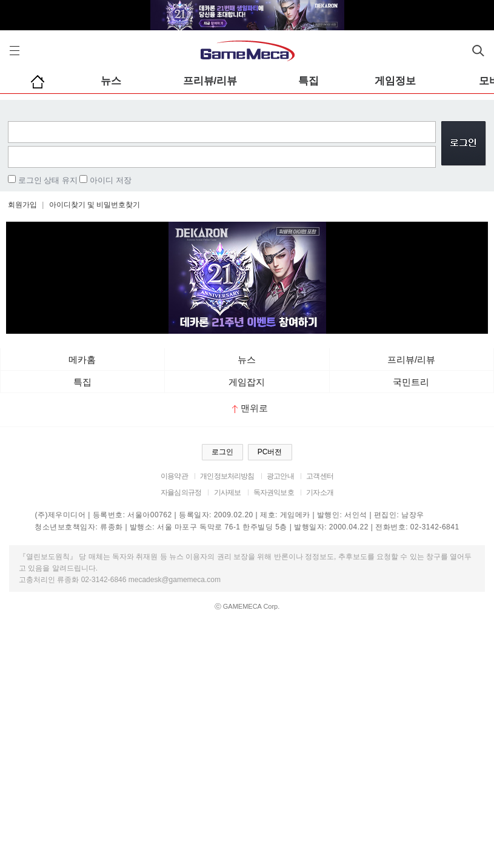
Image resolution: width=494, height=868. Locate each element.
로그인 (222, 452)
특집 (309, 81)
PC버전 (270, 452)
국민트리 (411, 382)
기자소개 (320, 492)
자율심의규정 (181, 492)
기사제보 (228, 492)
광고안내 (280, 476)
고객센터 (320, 476)
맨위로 (250, 408)
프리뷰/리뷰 (210, 81)
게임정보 (395, 81)
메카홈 (82, 359)
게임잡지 (247, 382)
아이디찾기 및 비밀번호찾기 (95, 205)
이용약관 (174, 476)
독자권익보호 (274, 492)
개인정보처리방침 (227, 476)
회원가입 (22, 205)
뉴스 (111, 81)
